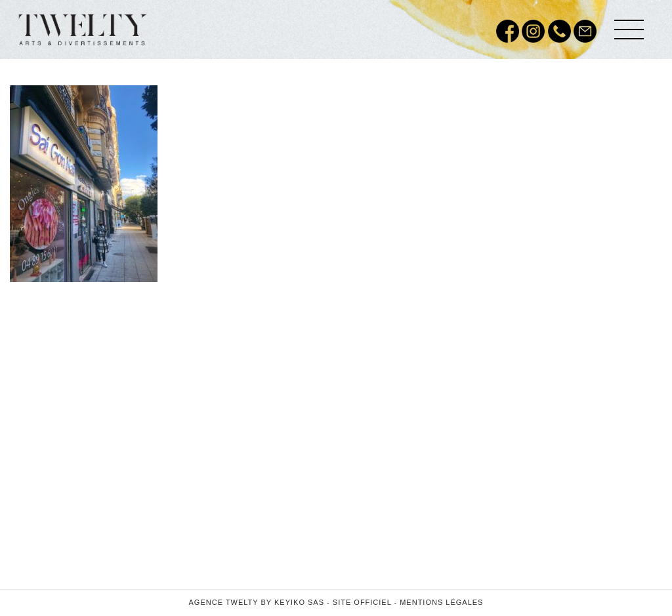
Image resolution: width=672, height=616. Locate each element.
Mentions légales (441, 602)
